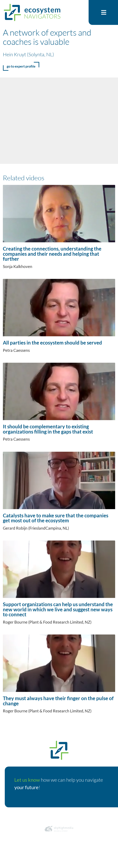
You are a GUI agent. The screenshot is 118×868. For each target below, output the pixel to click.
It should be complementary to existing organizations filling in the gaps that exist (48, 429)
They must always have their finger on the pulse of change (58, 701)
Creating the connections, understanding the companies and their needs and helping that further (52, 254)
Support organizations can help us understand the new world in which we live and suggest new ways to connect (58, 609)
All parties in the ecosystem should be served (52, 343)
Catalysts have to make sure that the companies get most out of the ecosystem (56, 518)
